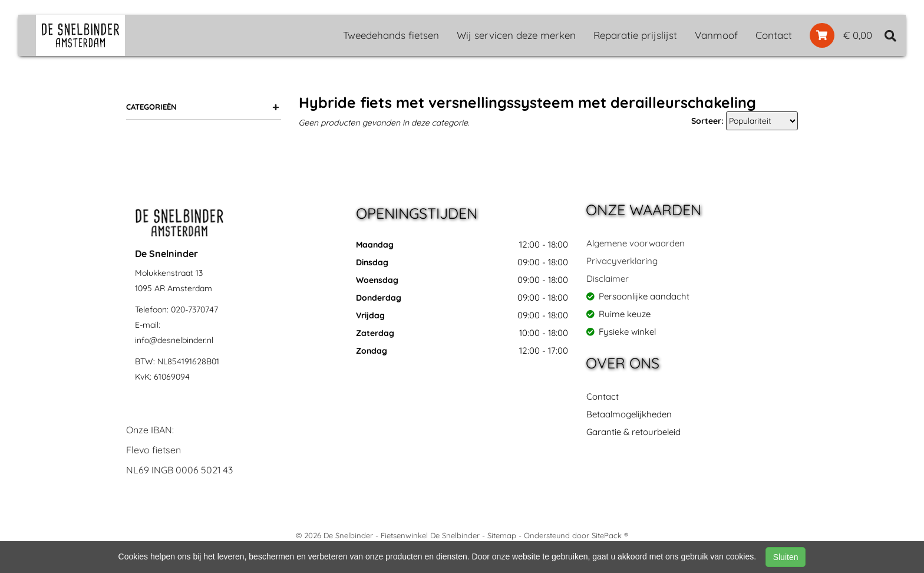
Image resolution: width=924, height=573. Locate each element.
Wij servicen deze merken (516, 35)
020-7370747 (194, 309)
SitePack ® (610, 535)
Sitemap (502, 535)
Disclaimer (608, 279)
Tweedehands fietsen (391, 35)
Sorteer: (707, 121)
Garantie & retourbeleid (633, 432)
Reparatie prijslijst (635, 35)
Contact (774, 35)
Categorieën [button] (203, 107)
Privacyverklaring (622, 261)
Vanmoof (716, 35)
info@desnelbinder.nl (174, 340)
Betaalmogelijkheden (629, 414)
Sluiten (786, 557)
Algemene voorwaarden (636, 243)
